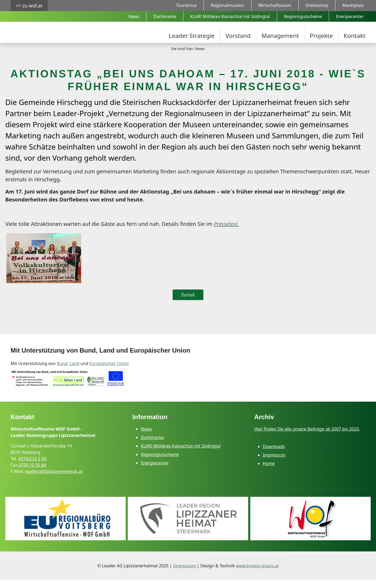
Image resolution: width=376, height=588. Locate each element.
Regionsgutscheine (160, 462)
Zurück (188, 303)
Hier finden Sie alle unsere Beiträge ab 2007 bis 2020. (307, 437)
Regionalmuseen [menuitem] (228, 5)
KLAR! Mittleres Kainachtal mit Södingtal (181, 454)
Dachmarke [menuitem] (165, 16)
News (146, 437)
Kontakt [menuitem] (355, 36)
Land (74, 372)
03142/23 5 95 (32, 467)
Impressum (274, 463)
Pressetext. (226, 232)
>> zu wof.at (29, 6)
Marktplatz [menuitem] (353, 5)
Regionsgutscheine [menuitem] (303, 16)
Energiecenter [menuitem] (350, 16)
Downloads (274, 454)
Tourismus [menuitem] (186, 5)
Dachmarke (152, 445)
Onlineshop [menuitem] (317, 5)
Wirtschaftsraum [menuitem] (275, 5)
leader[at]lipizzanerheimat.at (54, 479)
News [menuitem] (134, 16)
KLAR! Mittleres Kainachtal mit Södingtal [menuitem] (230, 16)
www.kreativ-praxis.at (257, 574)
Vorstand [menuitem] (238, 36)
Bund (62, 372)
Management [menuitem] (280, 36)
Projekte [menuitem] (321, 36)
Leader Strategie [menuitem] (192, 36)
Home (269, 471)
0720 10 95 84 (32, 473)
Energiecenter (155, 471)
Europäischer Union (109, 372)
